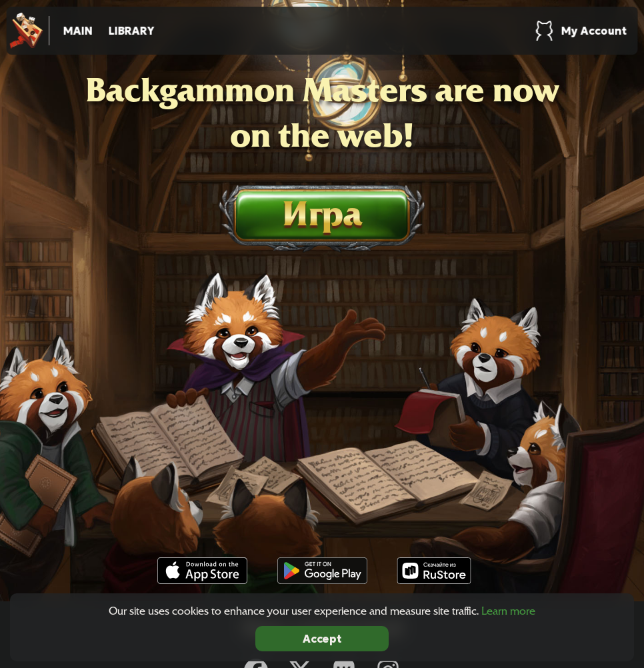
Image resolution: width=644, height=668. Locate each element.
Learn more (508, 611)
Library (132, 31)
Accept (322, 639)
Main (78, 31)
